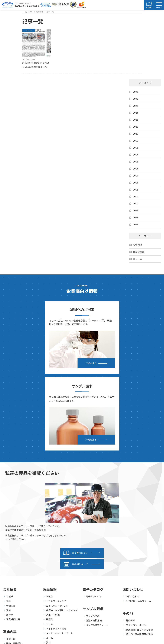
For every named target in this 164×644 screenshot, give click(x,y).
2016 (135, 161)
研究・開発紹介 (14, 569)
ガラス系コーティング (57, 526)
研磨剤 (50, 540)
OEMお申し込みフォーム (138, 522)
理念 (9, 522)
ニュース (137, 259)
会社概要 (11, 526)
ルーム (50, 559)
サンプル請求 (93, 537)
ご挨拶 (10, 517)
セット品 (51, 568)
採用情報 (130, 541)
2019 (135, 141)
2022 (135, 120)
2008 (135, 217)
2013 (135, 182)
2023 (135, 113)
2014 (135, 175)
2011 (135, 196)
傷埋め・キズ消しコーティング (62, 531)
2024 (135, 106)
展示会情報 (139, 252)
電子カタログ (75, 474)
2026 (135, 92)
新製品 (50, 517)
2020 (135, 134)
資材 (48, 563)
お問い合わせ (133, 517)
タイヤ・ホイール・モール (60, 554)
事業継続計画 (13, 540)
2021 (135, 127)
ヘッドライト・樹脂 (56, 549)
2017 (135, 154)
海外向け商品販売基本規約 (139, 555)
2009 (135, 210)
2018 (135, 148)
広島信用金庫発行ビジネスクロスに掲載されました (37, 48)
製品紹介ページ (76, 485)
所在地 (10, 536)
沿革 (9, 531)
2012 (135, 189)
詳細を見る (53, 360)
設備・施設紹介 (14, 564)
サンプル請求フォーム (97, 546)
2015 (135, 168)
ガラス (50, 545)
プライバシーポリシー (137, 546)
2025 (135, 99)
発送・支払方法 (94, 541)
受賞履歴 (138, 245)
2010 (135, 203)
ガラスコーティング (56, 522)
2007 (135, 224)
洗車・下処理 (53, 536)
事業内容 (11, 559)
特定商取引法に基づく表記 (139, 550)
